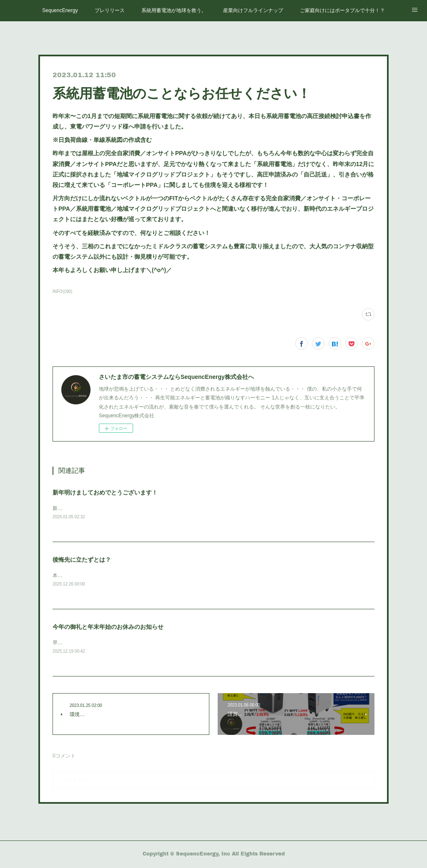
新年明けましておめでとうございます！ (105, 492)
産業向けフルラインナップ (253, 10)
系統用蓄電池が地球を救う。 (174, 10)
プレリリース (110, 10)
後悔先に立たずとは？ (82, 560)
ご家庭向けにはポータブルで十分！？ (342, 10)
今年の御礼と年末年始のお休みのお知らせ (108, 628)
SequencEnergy (60, 10)
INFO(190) (62, 291)
